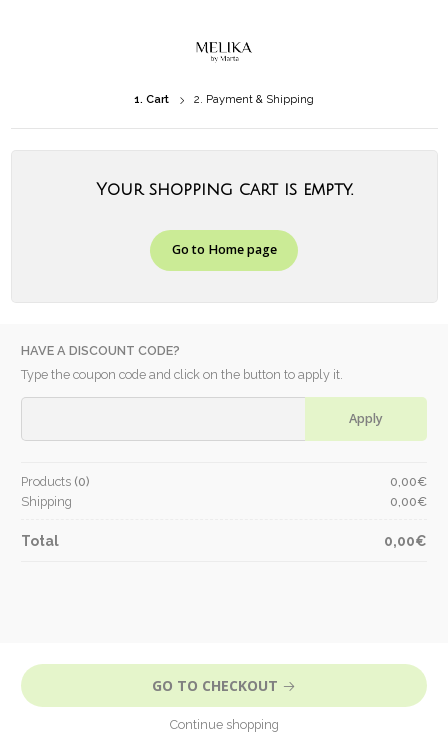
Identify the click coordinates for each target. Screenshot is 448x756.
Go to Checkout (224, 685)
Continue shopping (224, 724)
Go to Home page (224, 249)
